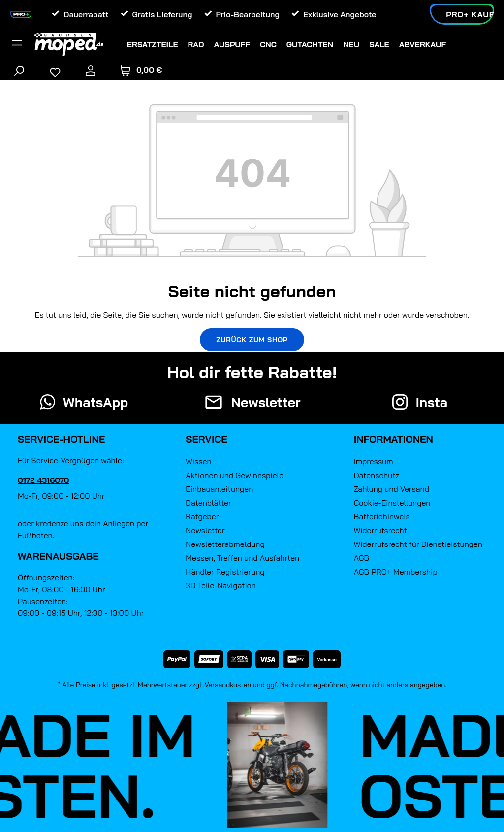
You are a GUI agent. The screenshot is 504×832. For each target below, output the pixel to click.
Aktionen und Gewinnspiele (234, 475)
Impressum (374, 461)
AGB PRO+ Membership (396, 572)
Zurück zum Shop (252, 340)
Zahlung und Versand (392, 489)
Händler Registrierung (225, 572)
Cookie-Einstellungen (392, 503)
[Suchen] (19, 70)
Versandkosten (228, 685)
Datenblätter (208, 503)
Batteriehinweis (382, 516)
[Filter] (17, 44)
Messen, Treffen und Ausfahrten (242, 558)
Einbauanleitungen (219, 489)
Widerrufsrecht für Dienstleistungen (418, 544)
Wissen (198, 461)
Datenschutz (377, 475)
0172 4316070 (44, 480)
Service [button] (206, 439)
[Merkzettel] (55, 70)
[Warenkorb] (141, 70)
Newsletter (205, 530)
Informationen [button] (394, 439)
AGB (362, 558)
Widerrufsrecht (380, 530)
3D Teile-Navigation (221, 585)
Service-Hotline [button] (61, 439)
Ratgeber (202, 516)
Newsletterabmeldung (225, 544)
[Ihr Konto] (91, 70)
